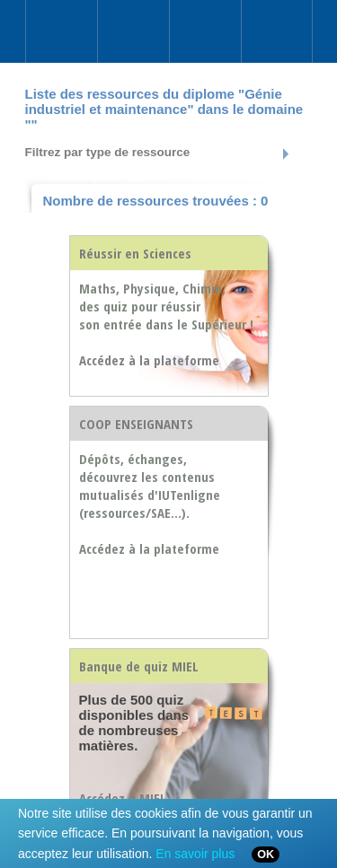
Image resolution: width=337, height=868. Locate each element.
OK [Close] (266, 855)
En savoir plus (195, 854)
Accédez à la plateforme (149, 548)
